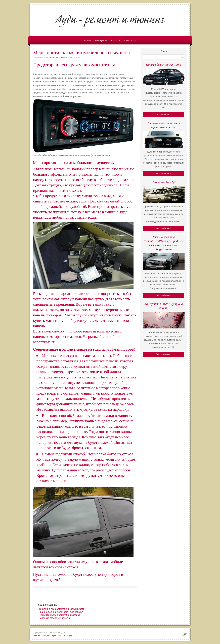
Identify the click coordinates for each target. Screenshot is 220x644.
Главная (37, 636)
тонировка (97, 454)
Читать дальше (163, 114)
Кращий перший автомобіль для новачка (61, 612)
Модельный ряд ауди (54, 57)
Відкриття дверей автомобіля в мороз (59, 615)
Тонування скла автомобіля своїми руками (62, 609)
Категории (100, 41)
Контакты (116, 40)
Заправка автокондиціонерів (54, 618)
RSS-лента (68, 636)
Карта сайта (130, 40)
